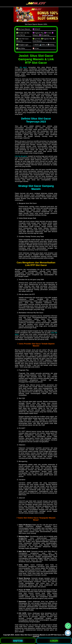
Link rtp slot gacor (21, 156)
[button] (68, 633)
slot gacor (23, 67)
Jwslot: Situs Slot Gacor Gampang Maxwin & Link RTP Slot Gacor (38, 635)
